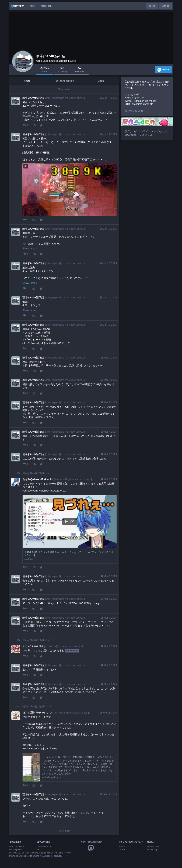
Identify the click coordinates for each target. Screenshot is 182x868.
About (32, 6)
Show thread (30, 249)
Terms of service (16, 847)
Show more (72, 651)
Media (101, 81)
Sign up (165, 6)
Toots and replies (64, 81)
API (38, 850)
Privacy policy (15, 850)
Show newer (64, 89)
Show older (64, 831)
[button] (70, 529)
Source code (153, 847)
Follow (163, 70)
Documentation (44, 847)
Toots (27, 81)
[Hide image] (25, 166)
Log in (152, 6)
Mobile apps (47, 6)
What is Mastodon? (91, 842)
